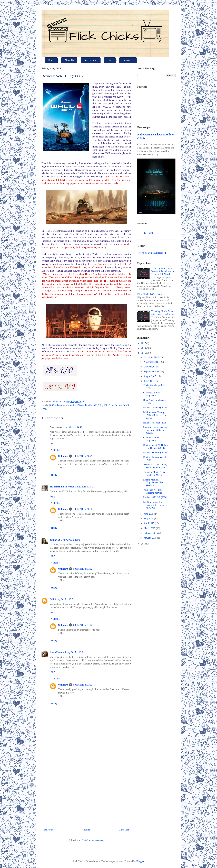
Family (88, 405)
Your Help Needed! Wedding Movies (153, 491)
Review (118, 405)
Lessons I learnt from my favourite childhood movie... (155, 430)
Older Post (124, 830)
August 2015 (150, 376)
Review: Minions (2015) (155, 453)
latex (121, 861)
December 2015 (152, 357)
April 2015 (149, 523)
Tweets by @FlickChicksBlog (152, 253)
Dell (52, 599)
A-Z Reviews (91, 60)
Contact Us (128, 60)
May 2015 (149, 519)
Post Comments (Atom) (93, 840)
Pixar (111, 405)
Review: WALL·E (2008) (155, 497)
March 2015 (150, 528)
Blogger (140, 861)
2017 (144, 343)
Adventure (60, 405)
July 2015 (149, 381)
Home (51, 60)
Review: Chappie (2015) (155, 408)
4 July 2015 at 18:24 (74, 652)
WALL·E (46, 409)
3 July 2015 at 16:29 (83, 456)
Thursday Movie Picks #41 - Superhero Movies (163, 313)
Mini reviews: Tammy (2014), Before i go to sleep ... (155, 415)
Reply (52, 443)
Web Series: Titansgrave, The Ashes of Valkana (155, 466)
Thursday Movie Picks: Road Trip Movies (154, 474)
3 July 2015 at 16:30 (83, 509)
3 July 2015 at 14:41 (73, 427)
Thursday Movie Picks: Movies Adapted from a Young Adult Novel (163, 271)
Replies (57, 450)
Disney (81, 405)
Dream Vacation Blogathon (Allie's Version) (153, 483)
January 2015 (150, 538)
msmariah (55, 540)
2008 (52, 405)
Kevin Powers (57, 652)
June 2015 (149, 514)
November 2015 (152, 362)
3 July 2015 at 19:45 (71, 540)
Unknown (63, 456)
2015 (144, 353)
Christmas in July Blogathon (152, 394)
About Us (69, 60)
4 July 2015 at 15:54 (64, 599)
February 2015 (151, 533)
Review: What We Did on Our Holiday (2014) (155, 447)
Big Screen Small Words (62, 487)
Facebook (149, 233)
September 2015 (152, 372)
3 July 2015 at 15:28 (85, 487)
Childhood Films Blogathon (151, 439)
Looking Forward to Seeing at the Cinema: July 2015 (155, 505)
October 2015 (151, 367)
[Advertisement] (86, 792)
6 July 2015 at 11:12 (83, 569)
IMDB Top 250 (100, 405)
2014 (144, 544)
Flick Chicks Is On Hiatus (150, 294)
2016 (144, 348)
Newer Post (50, 830)
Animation (71, 405)
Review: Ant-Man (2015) (155, 423)
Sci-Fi (126, 405)
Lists (110, 60)
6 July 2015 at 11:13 (83, 685)
